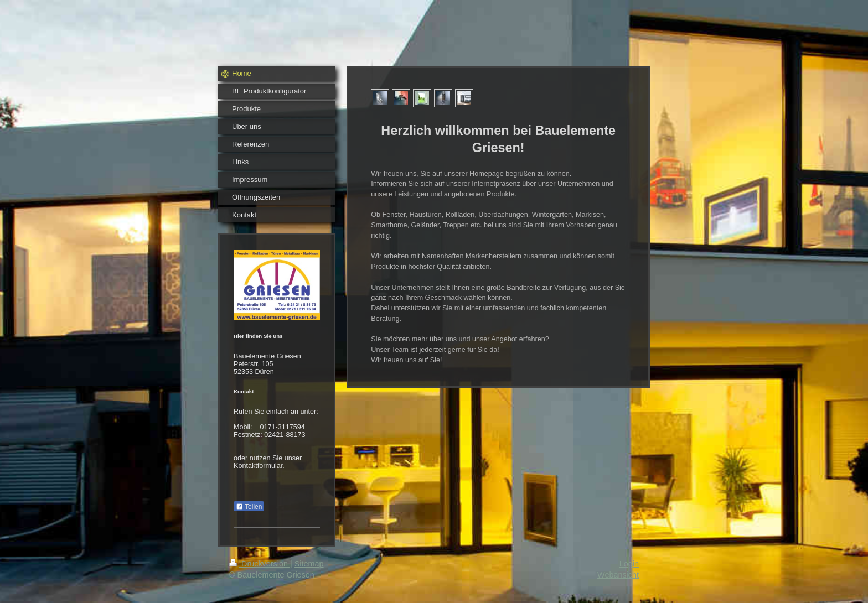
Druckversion (260, 564)
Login (629, 564)
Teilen (249, 507)
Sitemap (309, 564)
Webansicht (618, 575)
